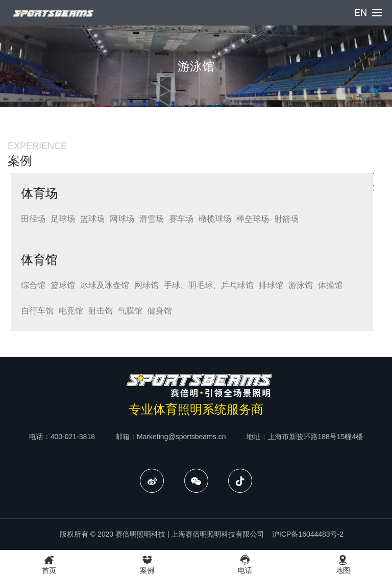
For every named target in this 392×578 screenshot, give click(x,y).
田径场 (33, 219)
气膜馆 (130, 311)
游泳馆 (301, 285)
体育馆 (39, 260)
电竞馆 (71, 311)
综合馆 (33, 285)
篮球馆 (63, 285)
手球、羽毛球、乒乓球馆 (209, 285)
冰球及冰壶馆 (105, 285)
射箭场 (286, 219)
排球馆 (271, 285)
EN (361, 13)
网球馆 (146, 285)
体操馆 (330, 285)
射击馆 (101, 311)
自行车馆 (37, 311)
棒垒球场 (253, 219)
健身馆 (160, 311)
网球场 (122, 219)
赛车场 (181, 219)
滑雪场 (152, 219)
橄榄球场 (215, 219)
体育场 (39, 193)
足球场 (63, 219)
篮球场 (92, 219)
